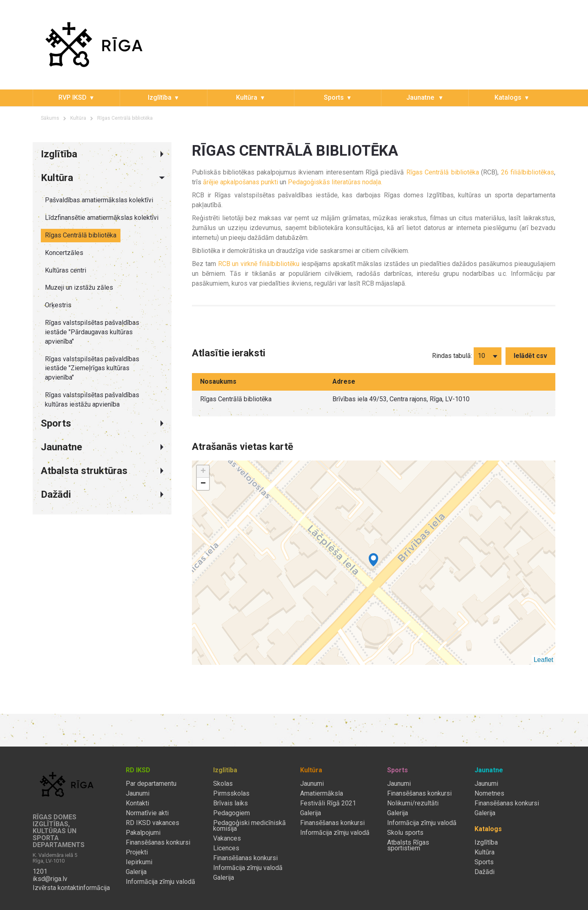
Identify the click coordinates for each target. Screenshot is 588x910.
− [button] (203, 484)
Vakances (227, 838)
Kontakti (137, 803)
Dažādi (484, 872)
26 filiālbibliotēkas (528, 172)
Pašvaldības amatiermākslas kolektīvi (99, 200)
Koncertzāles (64, 253)
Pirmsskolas (231, 794)
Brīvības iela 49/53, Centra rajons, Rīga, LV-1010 (401, 399)
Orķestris (58, 305)
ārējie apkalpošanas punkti (241, 182)
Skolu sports (405, 833)
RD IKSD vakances (153, 823)
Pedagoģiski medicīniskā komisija (249, 826)
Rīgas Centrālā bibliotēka (125, 118)
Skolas (223, 784)
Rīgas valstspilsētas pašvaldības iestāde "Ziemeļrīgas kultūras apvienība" (92, 368)
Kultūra (247, 97)
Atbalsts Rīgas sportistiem (408, 845)
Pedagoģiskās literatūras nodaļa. (335, 182)
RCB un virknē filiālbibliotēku (259, 264)
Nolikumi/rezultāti (413, 803)
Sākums (50, 118)
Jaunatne (421, 97)
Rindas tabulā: (452, 356)
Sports (334, 97)
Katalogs (508, 97)
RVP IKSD (72, 97)
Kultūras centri (66, 270)
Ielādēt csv (530, 356)
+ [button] (203, 472)
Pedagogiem (232, 813)
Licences (226, 848)
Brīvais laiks (231, 803)
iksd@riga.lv (50, 879)
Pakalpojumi (143, 833)
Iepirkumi (139, 862)
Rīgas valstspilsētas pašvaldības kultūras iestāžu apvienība (92, 400)
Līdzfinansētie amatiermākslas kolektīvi (102, 218)
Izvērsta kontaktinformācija (71, 888)
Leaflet (543, 660)
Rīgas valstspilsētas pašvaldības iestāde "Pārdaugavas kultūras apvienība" (92, 332)
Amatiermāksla (322, 794)
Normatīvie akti (147, 813)
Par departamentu (151, 784)
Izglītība (160, 97)
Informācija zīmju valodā (160, 882)
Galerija (136, 872)
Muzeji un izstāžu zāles (79, 287)
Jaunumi (138, 794)
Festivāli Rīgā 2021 (328, 803)
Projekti (137, 852)
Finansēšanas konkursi (158, 843)
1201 (40, 872)
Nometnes (489, 794)
